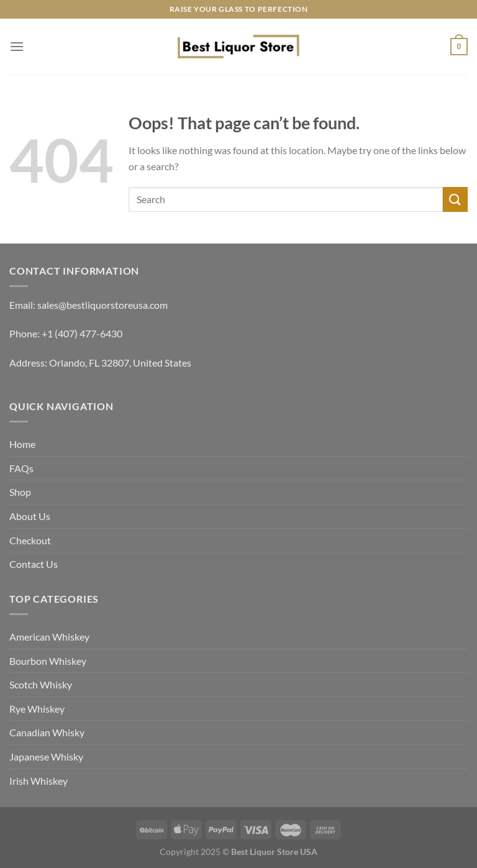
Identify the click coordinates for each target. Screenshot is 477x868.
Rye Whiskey (37, 709)
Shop (20, 492)
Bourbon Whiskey (48, 661)
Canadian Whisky (47, 732)
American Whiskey (49, 637)
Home (22, 444)
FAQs (21, 468)
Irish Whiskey (39, 781)
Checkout (30, 540)
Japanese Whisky (46, 756)
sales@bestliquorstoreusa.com (102, 305)
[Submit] (455, 199)
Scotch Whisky (41, 684)
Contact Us (34, 564)
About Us (30, 516)
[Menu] (17, 46)
